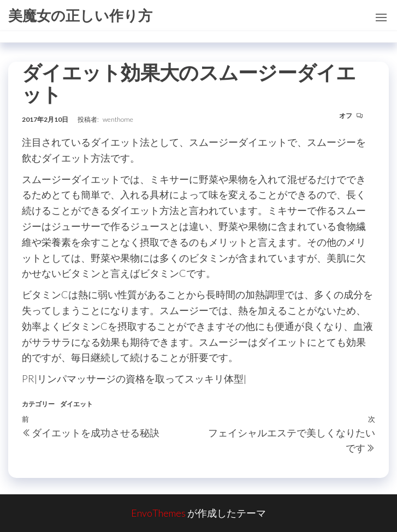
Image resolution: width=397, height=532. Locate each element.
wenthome (118, 119)
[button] (381, 17)
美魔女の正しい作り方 (80, 15)
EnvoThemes (158, 513)
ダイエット (76, 404)
